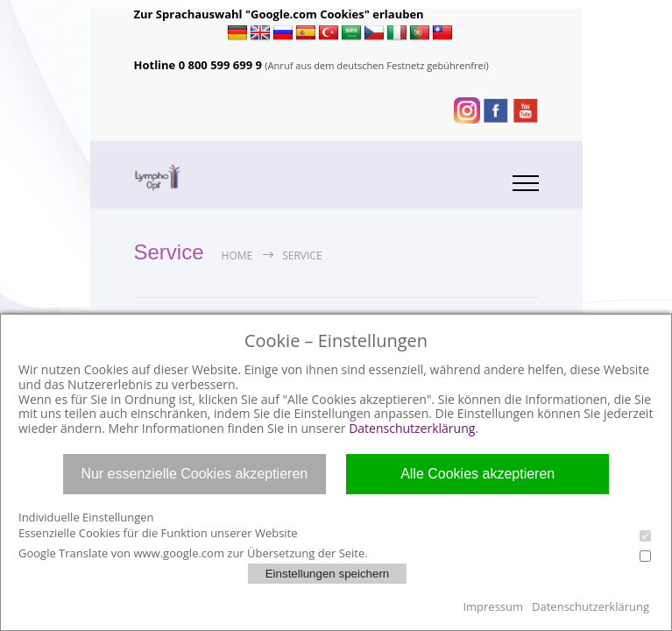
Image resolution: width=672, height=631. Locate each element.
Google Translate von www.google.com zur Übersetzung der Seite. (335, 553)
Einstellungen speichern (328, 574)
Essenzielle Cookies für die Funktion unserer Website (335, 533)
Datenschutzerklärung (412, 428)
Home (237, 255)
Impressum (493, 606)
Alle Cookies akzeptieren (477, 474)
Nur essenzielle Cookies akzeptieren (194, 474)
